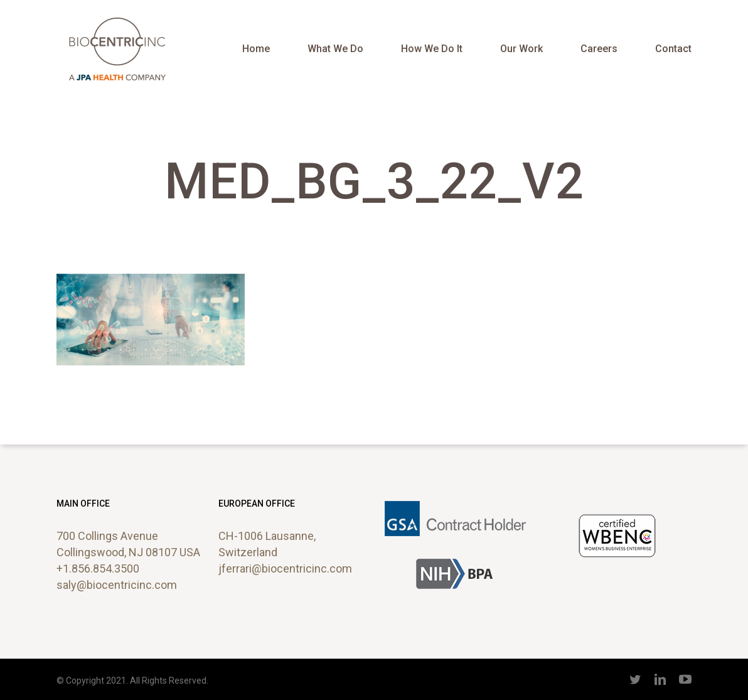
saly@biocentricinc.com (117, 585)
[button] (724, 7)
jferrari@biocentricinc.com (285, 568)
